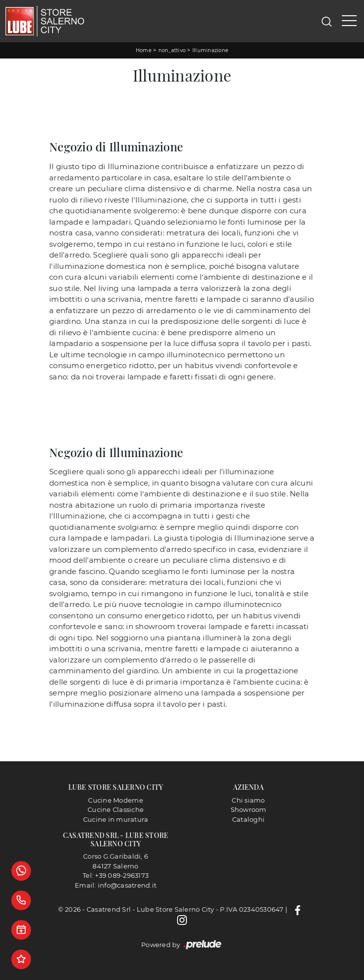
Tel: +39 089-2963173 (116, 875)
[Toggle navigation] (349, 21)
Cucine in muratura (116, 819)
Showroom (249, 809)
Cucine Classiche (116, 809)
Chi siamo (248, 800)
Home (144, 50)
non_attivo (172, 50)
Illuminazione (210, 50)
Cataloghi (248, 819)
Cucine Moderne (116, 800)
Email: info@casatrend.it (116, 885)
